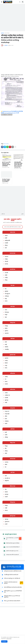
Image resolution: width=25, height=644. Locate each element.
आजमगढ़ (7, 462)
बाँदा (6, 448)
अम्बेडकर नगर (7, 395)
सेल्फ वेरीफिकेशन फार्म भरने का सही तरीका (12, 587)
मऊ (6, 467)
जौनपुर (6, 280)
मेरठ (6, 289)
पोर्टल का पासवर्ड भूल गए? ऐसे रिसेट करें (11, 578)
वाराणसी (6, 273)
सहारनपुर (7, 519)
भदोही (6, 508)
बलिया (6, 464)
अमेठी (6, 403)
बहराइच (6, 492)
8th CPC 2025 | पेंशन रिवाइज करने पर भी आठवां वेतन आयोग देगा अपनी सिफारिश (6, 164)
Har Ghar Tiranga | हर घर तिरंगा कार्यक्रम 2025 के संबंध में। (6, 180)
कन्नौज (6, 424)
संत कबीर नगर (7, 478)
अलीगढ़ (6, 377)
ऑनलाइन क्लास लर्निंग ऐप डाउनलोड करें (11, 555)
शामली (6, 524)
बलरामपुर (7, 494)
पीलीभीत (6, 347)
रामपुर (6, 365)
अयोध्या (6, 393)
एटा (6, 379)
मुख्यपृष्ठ (2, 33)
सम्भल (6, 368)
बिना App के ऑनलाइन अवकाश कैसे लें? (11, 601)
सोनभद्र (6, 510)
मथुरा (6, 317)
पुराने (22, 214)
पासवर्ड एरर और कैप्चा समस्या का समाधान (12, 583)
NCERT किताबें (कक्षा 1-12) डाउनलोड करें (12, 538)
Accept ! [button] (4, 641)
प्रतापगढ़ (6, 264)
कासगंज (6, 384)
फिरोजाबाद (7, 312)
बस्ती (6, 476)
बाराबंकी (6, 398)
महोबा (6, 453)
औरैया (6, 416)
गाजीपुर (6, 278)
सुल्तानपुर (7, 400)
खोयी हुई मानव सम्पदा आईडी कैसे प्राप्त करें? (12, 571)
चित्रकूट (6, 446)
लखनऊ (6, 236)
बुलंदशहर (6, 291)
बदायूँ (6, 344)
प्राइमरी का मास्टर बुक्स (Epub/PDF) (11, 551)
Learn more (9, 639)
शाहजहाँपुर (7, 349)
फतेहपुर (6, 259)
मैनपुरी (6, 315)
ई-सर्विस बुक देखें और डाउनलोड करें (10, 575)
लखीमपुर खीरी (7, 240)
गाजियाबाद (7, 296)
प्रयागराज (7, 257)
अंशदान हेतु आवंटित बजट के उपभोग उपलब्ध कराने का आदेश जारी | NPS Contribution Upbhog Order (18, 165)
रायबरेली (6, 243)
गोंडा (6, 489)
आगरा (6, 310)
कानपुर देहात (7, 414)
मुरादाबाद (7, 358)
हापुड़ (6, 299)
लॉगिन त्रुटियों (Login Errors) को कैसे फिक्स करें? (12, 592)
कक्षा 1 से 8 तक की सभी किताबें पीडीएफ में (12, 547)
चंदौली (6, 275)
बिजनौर (6, 363)
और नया (3, 214)
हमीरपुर (6, 451)
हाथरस (6, 382)
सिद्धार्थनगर (7, 481)
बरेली (6, 342)
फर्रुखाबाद (7, 421)
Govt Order (7, 33)
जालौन (6, 435)
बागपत (6, 301)
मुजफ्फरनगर (7, 522)
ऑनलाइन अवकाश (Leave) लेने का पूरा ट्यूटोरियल (11, 597)
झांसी (6, 432)
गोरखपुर (6, 326)
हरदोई (6, 238)
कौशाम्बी (6, 261)
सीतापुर (6, 245)
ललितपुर (6, 437)
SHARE (3, 115)
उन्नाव (6, 248)
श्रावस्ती (6, 497)
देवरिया (6, 328)
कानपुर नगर (7, 411)
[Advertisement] (12, 18)
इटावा (6, 419)
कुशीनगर (6, 331)
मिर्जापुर (6, 505)
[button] (2, 2)
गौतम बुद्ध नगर (7, 294)
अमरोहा (6, 361)
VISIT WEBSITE (9, 115)
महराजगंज (7, 333)
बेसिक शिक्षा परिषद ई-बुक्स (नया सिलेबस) (11, 543)
